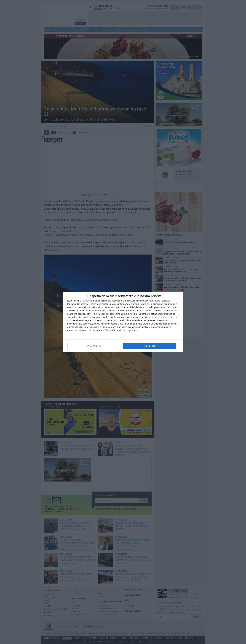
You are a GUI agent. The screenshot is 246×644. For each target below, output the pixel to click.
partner (89, 301)
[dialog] (123, 322)
